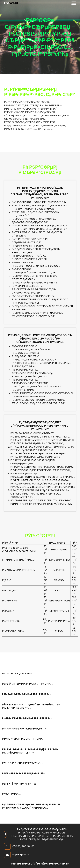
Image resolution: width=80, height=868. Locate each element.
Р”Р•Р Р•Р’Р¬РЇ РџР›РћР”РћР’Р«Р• (22, 763)
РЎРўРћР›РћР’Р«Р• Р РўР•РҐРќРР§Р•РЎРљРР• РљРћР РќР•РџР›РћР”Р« (31, 706)
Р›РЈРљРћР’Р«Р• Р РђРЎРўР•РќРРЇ (23, 773)
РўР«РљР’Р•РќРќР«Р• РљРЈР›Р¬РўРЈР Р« (27, 694)
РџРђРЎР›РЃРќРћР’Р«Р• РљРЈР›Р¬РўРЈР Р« (28, 684)
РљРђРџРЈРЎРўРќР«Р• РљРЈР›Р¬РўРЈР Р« (27, 718)
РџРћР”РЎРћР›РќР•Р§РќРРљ (20, 784)
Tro (11, 3)
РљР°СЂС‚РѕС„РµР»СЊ (17, 674)
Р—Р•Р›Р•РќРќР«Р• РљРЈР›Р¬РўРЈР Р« (25, 729)
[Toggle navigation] (74, 3)
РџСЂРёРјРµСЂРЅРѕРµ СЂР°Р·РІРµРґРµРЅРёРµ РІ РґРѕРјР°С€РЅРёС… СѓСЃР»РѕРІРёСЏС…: (31, 806)
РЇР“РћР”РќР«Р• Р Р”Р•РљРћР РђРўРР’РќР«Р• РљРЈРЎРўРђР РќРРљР (30, 751)
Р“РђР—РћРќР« (12, 794)
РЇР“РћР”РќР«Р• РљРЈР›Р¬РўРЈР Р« (23, 739)
